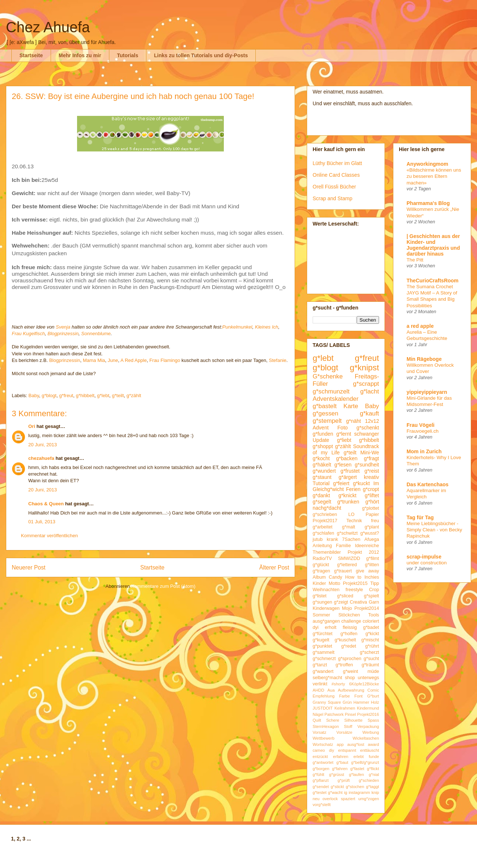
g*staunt (322, 477)
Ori (32, 426)
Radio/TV (322, 558)
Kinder (319, 583)
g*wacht (335, 792)
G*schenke (328, 376)
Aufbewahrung (351, 690)
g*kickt (372, 634)
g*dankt (321, 495)
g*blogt (49, 395)
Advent (321, 428)
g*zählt (134, 395)
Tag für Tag (420, 517)
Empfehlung (324, 696)
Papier (372, 514)
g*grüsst (337, 774)
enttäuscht (369, 750)
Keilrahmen (345, 708)
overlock (330, 799)
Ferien (353, 489)
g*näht (353, 421)
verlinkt (320, 684)
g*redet (349, 646)
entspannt (347, 750)
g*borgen (321, 769)
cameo (319, 750)
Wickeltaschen (366, 738)
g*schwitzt (347, 533)
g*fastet (357, 769)
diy (331, 750)
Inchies (372, 577)
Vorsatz (319, 732)
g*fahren (340, 769)
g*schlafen (323, 533)
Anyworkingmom (427, 164)
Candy (335, 577)
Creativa (358, 602)
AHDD (318, 690)
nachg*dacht (327, 508)
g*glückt (321, 565)
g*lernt (343, 434)
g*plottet (371, 508)
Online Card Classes (336, 175)
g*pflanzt (321, 780)
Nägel (318, 714)
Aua (331, 690)
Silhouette (353, 720)
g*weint (350, 671)
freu (375, 521)
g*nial (374, 774)
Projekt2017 (325, 521)
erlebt (358, 757)
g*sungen (322, 602)
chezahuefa (41, 458)
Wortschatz (323, 744)
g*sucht (371, 659)
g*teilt (118, 395)
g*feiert (341, 483)
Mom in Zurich (424, 451)
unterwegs (368, 678)
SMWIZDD (349, 558)
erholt (331, 627)
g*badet (371, 627)
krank (332, 539)
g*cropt (371, 489)
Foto (343, 428)
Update (321, 440)
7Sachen (351, 539)
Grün (347, 702)
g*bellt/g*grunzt (365, 762)
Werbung (371, 732)
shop (350, 678)
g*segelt (322, 502)
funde (374, 757)
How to (353, 577)
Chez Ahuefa (48, 27)
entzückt (320, 757)
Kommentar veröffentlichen (49, 536)
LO (351, 514)
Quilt (317, 720)
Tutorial (321, 483)
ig (346, 792)
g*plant (372, 527)
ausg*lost (356, 744)
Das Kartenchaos (427, 484)
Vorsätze (345, 732)
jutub (318, 539)
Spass (373, 720)
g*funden (323, 434)
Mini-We (370, 453)
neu (316, 799)
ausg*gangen (326, 621)
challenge (351, 621)
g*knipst (364, 368)
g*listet (320, 596)
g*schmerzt (324, 659)
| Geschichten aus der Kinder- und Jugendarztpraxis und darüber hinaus (433, 245)
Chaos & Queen (46, 504)
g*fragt (372, 458)
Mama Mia (94, 360)
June (113, 360)
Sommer (321, 615)
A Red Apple (134, 360)
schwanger (367, 434)
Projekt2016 (368, 714)
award (374, 744)
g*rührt (372, 646)
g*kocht (321, 458)
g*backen (347, 458)
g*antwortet (323, 762)
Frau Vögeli (420, 425)
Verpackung (368, 726)
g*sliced (345, 596)
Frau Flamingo (165, 360)
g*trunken (348, 502)
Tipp (375, 583)
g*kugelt (321, 640)
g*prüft (344, 780)
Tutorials (128, 55)
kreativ (372, 477)
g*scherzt (370, 652)
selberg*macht (327, 678)
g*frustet (350, 471)
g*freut (66, 395)
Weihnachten (326, 590)
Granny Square (327, 702)
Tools (374, 615)
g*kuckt (361, 483)
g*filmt (373, 558)
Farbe (344, 696)
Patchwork (334, 714)
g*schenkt (368, 428)
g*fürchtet (323, 634)
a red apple (420, 326)
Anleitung (322, 546)
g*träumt (370, 665)
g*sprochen (350, 659)
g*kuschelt (345, 640)
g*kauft (369, 413)
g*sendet (321, 787)
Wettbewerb (324, 738)
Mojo (347, 608)
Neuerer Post (29, 567)
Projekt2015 (355, 583)
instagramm (359, 792)
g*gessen (325, 413)
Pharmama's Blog (428, 203)
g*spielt (372, 596)
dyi (316, 627)
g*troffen (344, 665)
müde (374, 671)
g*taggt (373, 787)
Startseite (31, 55)
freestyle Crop (362, 590)
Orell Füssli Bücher (334, 187)
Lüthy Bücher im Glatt (337, 163)
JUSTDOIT (323, 708)
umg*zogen (369, 799)
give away (367, 571)
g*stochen (355, 787)
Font (358, 696)
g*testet (320, 792)
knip (376, 792)
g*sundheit (367, 465)
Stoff (348, 726)
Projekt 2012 (363, 552)
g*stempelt (327, 421)
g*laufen (356, 774)
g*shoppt (323, 446)
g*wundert (324, 471)
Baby (34, 395)
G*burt (373, 696)
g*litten (372, 565)
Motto (335, 583)
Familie (344, 546)
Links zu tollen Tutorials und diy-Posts (201, 55)
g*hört (372, 502)
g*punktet (322, 646)
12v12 (372, 421)
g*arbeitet (323, 527)
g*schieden (369, 780)
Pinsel (350, 714)
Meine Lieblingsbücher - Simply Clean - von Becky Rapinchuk (434, 530)
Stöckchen (349, 615)
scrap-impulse (424, 557)
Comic (373, 690)
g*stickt (337, 787)
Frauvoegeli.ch (423, 431)
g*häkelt (322, 465)
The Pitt (415, 260)
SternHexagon (326, 726)
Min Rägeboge (424, 359)
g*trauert (343, 571)
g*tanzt (320, 665)
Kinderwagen (326, 608)
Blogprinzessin (65, 360)
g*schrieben (325, 514)
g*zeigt (341, 602)
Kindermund (368, 708)
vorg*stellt (322, 805)
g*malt (349, 527)
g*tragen (321, 571)
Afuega (372, 539)
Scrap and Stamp (332, 198)
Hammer (361, 702)
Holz (375, 702)
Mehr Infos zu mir (80, 55)
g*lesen (343, 465)
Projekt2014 (367, 608)
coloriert (371, 621)
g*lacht (370, 391)
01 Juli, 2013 (42, 522)
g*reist (372, 471)
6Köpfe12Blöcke (364, 684)
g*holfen (349, 634)
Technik (354, 521)
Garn (374, 602)
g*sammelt (324, 652)
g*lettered (347, 565)
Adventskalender (336, 399)
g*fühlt (318, 774)
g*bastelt (325, 406)
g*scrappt (366, 384)
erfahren (341, 757)
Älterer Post (274, 567)
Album (319, 577)
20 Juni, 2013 (43, 445)
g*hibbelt (85, 395)
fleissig (350, 627)
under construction (427, 563)
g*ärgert (348, 477)
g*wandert (323, 671)
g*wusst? (370, 533)
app (340, 744)
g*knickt (347, 495)
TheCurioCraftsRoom (433, 281)
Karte (351, 406)
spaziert (348, 799)
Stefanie (278, 360)
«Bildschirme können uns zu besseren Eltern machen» (434, 176)
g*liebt (344, 440)
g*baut (342, 762)
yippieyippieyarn (427, 392)
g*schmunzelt (331, 391)
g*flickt (373, 769)
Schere (333, 720)
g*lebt (103, 395)
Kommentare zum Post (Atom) (163, 586)
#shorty (338, 684)
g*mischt (370, 640)
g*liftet (372, 495)
